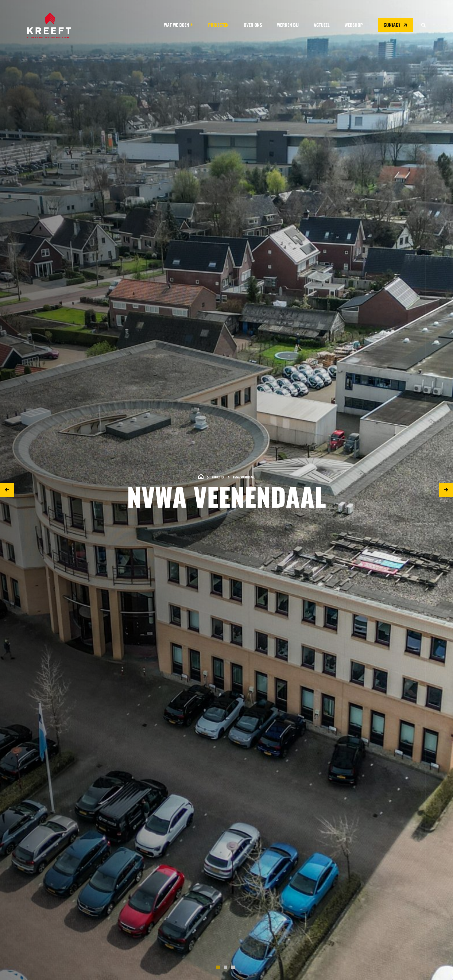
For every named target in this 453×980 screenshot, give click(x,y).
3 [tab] (234, 968)
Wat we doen (176, 25)
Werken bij (288, 25)
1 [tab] (219, 968)
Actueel (322, 25)
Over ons (253, 25)
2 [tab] (227, 968)
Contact (396, 25)
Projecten (218, 25)
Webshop (354, 25)
